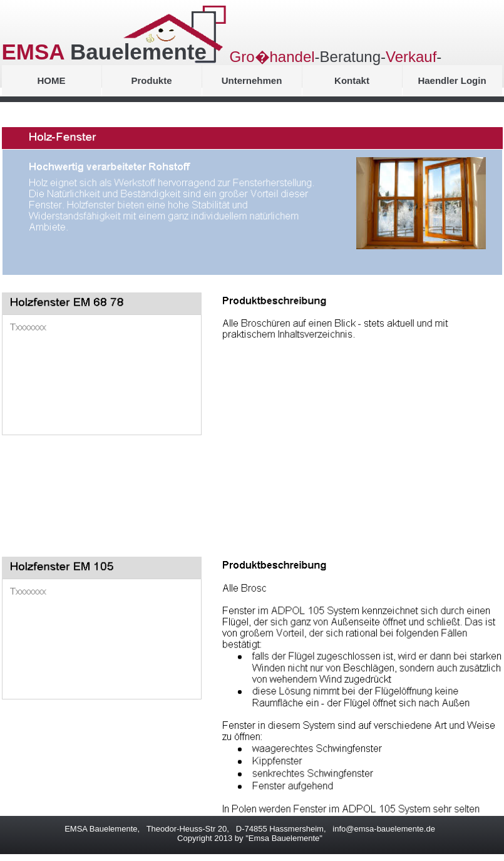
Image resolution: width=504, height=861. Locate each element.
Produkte (151, 80)
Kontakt (352, 80)
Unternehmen (252, 80)
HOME (52, 80)
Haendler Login (452, 80)
